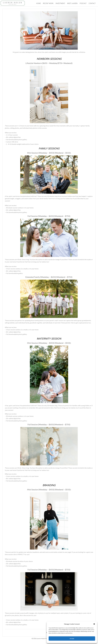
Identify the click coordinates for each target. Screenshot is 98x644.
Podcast (83, 3)
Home (38, 3)
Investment (60, 3)
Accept (72, 638)
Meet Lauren (72, 3)
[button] (94, 624)
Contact (92, 3)
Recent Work (48, 3)
